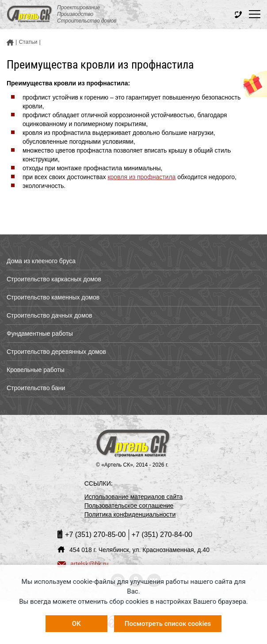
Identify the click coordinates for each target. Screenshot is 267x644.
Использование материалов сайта (134, 497)
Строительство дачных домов (50, 315)
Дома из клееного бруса (41, 261)
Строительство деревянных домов (56, 352)
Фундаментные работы (40, 333)
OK (76, 624)
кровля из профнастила (141, 177)
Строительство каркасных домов (54, 279)
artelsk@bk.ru (83, 564)
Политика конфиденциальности (130, 514)
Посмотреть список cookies (168, 624)
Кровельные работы (36, 370)
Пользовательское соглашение (129, 506)
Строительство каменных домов (53, 297)
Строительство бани (36, 388)
